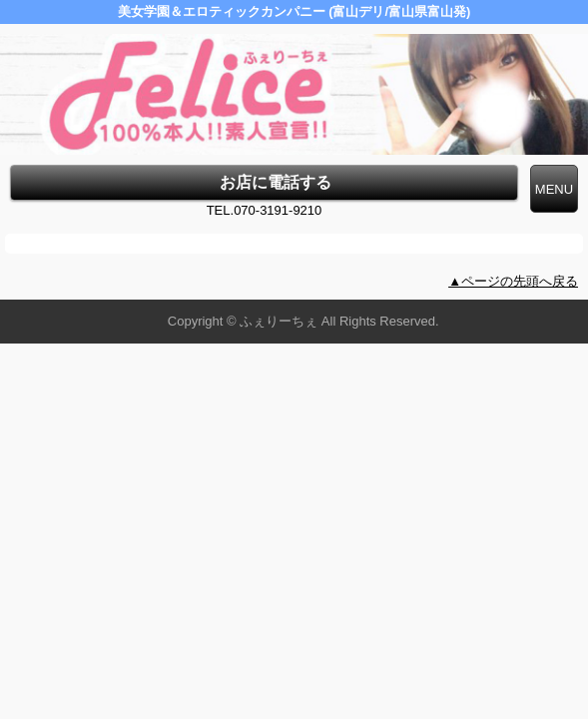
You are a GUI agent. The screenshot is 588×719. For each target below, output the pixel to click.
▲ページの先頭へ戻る (513, 281)
